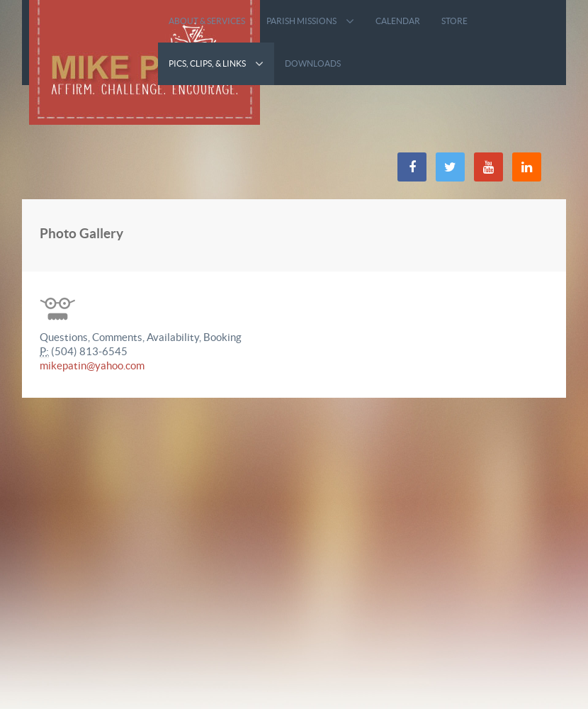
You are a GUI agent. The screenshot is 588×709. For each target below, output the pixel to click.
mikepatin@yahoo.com (92, 365)
